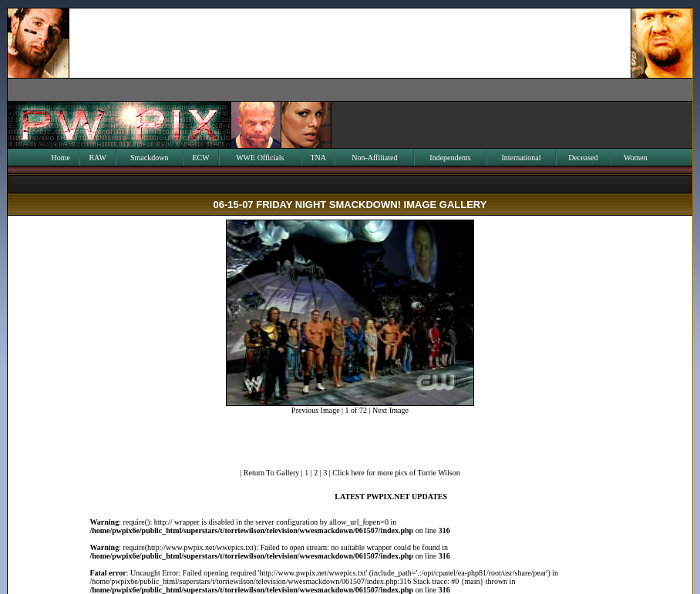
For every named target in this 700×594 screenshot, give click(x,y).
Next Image (390, 410)
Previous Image (316, 410)
